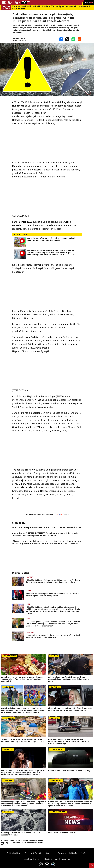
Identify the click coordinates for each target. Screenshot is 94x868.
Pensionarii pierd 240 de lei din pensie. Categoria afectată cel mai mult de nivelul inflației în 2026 (53, 636)
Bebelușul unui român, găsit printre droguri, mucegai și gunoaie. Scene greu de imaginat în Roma (69, 679)
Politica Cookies (13, 853)
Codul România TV (31, 859)
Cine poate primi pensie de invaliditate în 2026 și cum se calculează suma (46, 527)
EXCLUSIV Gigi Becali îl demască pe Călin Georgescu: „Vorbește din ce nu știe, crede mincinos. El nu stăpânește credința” (53, 581)
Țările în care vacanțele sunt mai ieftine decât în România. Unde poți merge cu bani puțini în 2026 (23, 740)
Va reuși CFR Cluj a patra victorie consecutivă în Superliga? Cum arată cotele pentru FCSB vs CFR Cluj (22, 843)
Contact (49, 853)
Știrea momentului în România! (62, 833)
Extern (29, 591)
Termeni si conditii (33, 853)
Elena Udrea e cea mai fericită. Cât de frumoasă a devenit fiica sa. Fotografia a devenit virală (70, 709)
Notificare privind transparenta (57, 859)
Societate (30, 632)
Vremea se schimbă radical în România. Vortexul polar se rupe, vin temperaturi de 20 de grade (51, 7)
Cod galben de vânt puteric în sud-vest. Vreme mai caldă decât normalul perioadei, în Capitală (52, 239)
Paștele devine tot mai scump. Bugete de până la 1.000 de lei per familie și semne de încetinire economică (23, 679)
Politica (29, 577)
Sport (28, 619)
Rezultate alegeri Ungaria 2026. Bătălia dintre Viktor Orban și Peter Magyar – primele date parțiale (52, 595)
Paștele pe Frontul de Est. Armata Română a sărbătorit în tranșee (21, 834)
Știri (28, 604)
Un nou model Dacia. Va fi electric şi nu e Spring (69, 771)
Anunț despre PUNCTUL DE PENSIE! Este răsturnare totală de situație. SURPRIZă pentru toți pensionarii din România (45, 534)
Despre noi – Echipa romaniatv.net (73, 853)
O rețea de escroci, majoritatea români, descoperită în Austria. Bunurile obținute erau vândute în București (68, 741)
